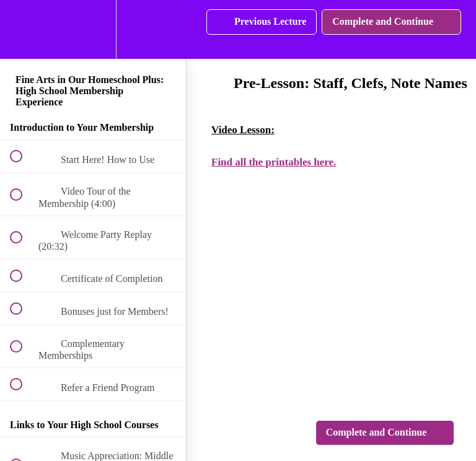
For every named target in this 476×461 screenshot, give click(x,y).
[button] (23, 29)
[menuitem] (93, 29)
